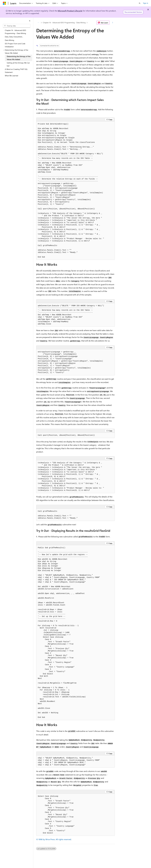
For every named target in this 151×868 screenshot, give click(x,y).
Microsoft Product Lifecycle (70, 11)
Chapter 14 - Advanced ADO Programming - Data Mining (64, 23)
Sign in (146, 3)
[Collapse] (30, 21)
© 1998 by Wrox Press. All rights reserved (54, 839)
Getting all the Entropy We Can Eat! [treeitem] (18, 64)
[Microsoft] (4, 3)
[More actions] (113, 23)
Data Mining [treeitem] (9, 40)
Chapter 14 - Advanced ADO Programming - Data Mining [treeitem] (15, 32)
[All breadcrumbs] (38, 23)
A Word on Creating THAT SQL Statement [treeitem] (16, 71)
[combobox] (17, 26)
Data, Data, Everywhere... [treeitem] (14, 37)
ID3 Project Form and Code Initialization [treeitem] (15, 45)
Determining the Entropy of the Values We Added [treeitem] (19, 58)
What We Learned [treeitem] (11, 76)
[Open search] (140, 3)
